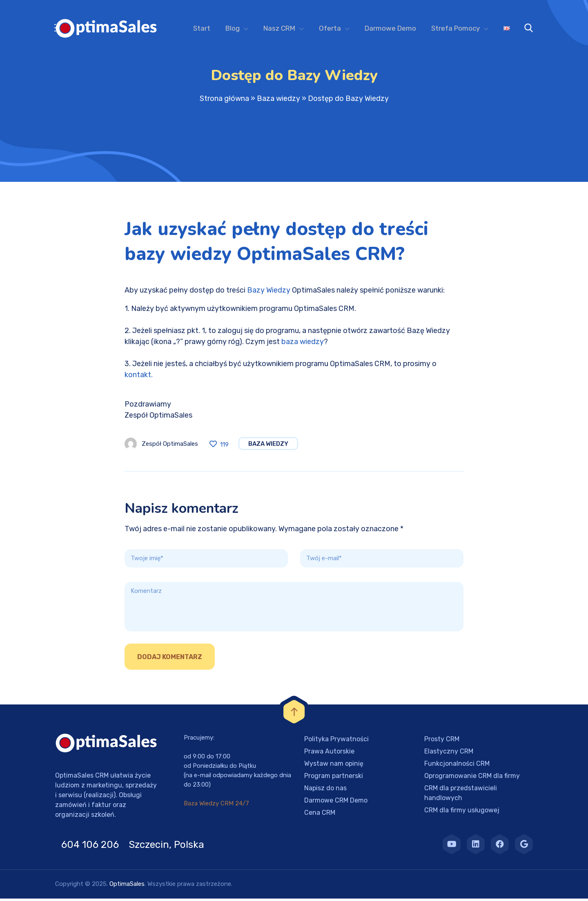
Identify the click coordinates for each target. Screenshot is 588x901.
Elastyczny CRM (449, 754)
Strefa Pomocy (455, 28)
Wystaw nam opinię (334, 766)
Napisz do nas (325, 790)
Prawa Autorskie (329, 754)
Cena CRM (320, 815)
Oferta (330, 28)
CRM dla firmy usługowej (462, 813)
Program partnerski (334, 778)
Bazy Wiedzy (269, 293)
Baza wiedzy (278, 101)
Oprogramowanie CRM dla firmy (472, 778)
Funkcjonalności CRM (457, 766)
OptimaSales (127, 886)
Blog (233, 28)
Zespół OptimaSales (170, 446)
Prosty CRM (442, 741)
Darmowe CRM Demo (336, 803)
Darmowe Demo (390, 28)
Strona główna (224, 101)
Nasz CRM (279, 28)
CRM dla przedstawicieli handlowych (461, 795)
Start (202, 28)
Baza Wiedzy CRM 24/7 (216, 806)
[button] (16, 885)
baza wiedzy (303, 344)
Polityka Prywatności (336, 741)
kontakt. (139, 377)
